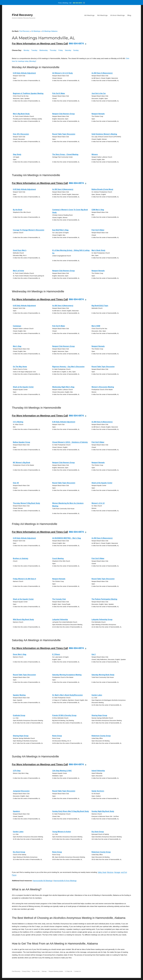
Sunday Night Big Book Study (103, 811)
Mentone (110, 872)
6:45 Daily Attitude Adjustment (24, 73)
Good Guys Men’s (20, 250)
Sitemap (44, 971)
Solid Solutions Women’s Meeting (104, 134)
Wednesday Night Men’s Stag (63, 387)
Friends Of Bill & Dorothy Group (64, 715)
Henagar (117, 872)
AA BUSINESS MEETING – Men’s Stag (67, 538)
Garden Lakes (97, 695)
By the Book (18, 210)
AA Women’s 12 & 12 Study (63, 73)
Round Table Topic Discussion (64, 134)
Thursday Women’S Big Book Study (26, 503)
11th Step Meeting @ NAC (62, 771)
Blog (129, 15)
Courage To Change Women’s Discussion (29, 230)
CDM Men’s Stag (98, 210)
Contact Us (77, 971)
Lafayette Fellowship (60, 619)
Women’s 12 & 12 (98, 503)
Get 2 (94, 654)
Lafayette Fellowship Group (102, 619)
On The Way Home (20, 367)
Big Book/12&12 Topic (100, 306)
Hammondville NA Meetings (43, 881)
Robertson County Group (101, 736)
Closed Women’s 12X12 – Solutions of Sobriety (70, 442)
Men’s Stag (17, 346)
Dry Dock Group (98, 832)
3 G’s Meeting (18, 422)
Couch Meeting (58, 558)
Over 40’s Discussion (21, 134)
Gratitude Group (19, 715)
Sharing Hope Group (99, 715)
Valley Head (102, 872)
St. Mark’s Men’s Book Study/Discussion (67, 695)
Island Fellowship (98, 771)
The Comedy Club (59, 599)
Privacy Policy (26, 971)
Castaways (17, 326)
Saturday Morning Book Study (103, 675)
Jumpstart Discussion (21, 791)
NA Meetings (102, 15)
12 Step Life (69, 971)
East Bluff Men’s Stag (60, 230)
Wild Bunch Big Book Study (23, 619)
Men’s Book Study (98, 250)
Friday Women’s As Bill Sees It (24, 579)
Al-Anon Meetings (117, 15)
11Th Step (17, 771)
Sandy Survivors (98, 791)
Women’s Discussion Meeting (103, 387)
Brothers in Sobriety (21, 558)
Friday (61, 50)
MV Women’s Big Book (21, 463)
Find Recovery (22, 15)
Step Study (17, 154)
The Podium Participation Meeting (104, 599)
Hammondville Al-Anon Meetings (65, 881)
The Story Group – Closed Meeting (65, 154)
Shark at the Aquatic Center (23, 387)
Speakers (16, 811)
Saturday (68, 50)
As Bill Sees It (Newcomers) (102, 73)
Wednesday (43, 50)
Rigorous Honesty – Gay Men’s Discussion (68, 367)
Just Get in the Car (99, 93)
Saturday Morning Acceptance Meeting (67, 675)
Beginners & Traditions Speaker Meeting (28, 93)
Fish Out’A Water (59, 93)
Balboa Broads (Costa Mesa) (102, 189)
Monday (26, 50)
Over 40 (16, 483)
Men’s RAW (96, 326)
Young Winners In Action (62, 832)
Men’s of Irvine (18, 271)
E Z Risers (56, 654)
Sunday (76, 50)
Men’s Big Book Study (21, 114)
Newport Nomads (98, 114)
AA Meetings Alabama (50, 31)
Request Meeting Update (56, 971)
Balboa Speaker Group (21, 442)
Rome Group (57, 736)
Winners (95, 154)
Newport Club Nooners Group (63, 114)
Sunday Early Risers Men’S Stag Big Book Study (71, 811)
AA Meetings (89, 15)
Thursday (53, 50)
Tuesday (34, 50)
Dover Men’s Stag (20, 654)
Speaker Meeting (19, 695)
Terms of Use (36, 971)
